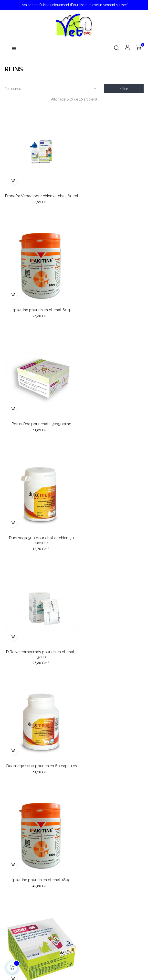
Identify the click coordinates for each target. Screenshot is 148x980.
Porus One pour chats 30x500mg (38, 303)
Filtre (124, 88)
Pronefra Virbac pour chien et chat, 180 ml (110, 647)
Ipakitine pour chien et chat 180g (38, 531)
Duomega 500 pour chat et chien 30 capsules (110, 306)
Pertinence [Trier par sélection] (52, 89)
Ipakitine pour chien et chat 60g (110, 189)
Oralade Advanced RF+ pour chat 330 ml (38, 647)
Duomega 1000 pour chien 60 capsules (110, 420)
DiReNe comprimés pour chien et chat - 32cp (38, 420)
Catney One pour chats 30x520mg (110, 531)
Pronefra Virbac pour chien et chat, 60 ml (38, 192)
